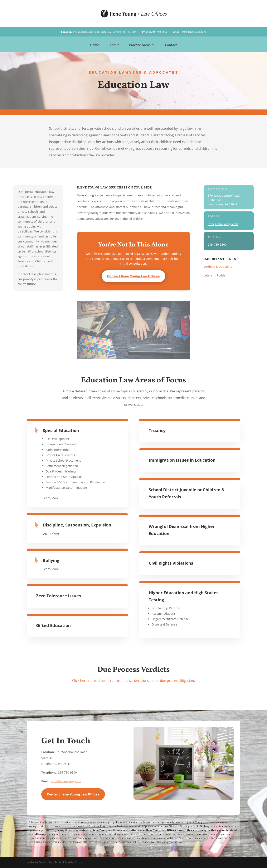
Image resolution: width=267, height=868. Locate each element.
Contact (171, 45)
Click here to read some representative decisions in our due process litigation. (133, 681)
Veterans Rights (215, 275)
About (114, 45)
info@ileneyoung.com (193, 32)
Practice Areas (140, 45)
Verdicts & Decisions (218, 267)
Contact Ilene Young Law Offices (133, 276)
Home (95, 45)
